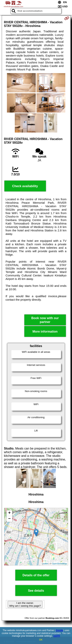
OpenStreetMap (60, 564)
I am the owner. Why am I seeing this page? (25, 604)
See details (36, 591)
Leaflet (45, 564)
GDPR (57, 636)
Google (59, 630)
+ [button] (9, 513)
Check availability (25, 186)
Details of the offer (36, 575)
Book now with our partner (45, 320)
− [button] (9, 519)
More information (45, 332)
